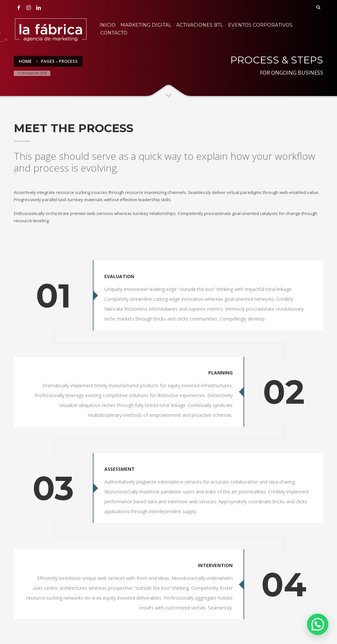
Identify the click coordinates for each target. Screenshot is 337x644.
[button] (319, 627)
